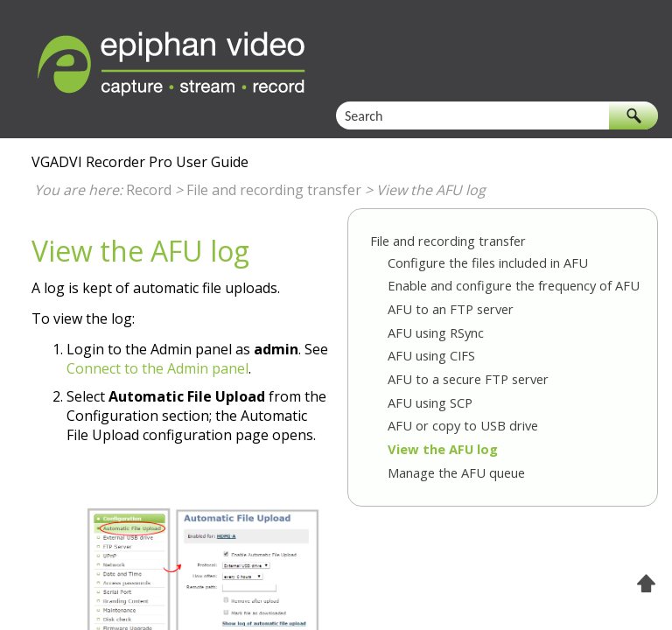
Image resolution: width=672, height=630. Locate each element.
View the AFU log (443, 449)
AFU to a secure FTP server (468, 379)
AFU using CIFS (431, 355)
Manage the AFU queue (456, 472)
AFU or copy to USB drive (463, 425)
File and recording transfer (274, 190)
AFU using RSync (436, 332)
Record (149, 190)
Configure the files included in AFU (488, 262)
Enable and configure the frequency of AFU (514, 285)
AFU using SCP (430, 402)
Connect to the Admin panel (157, 368)
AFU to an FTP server (451, 309)
